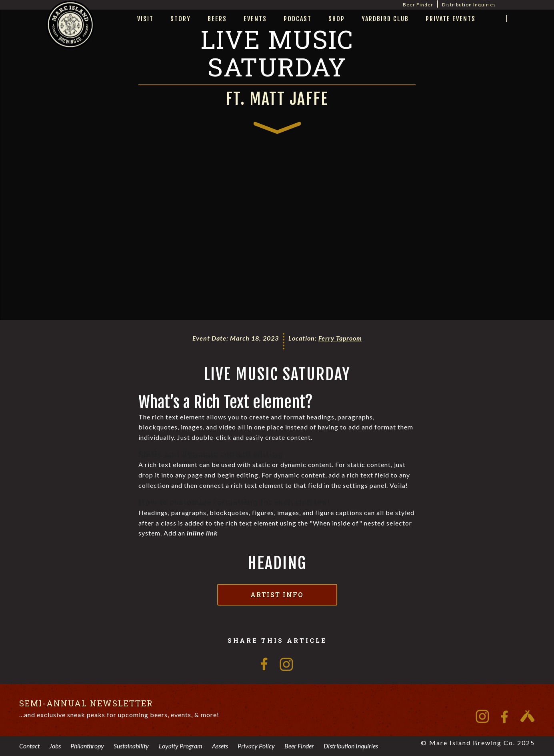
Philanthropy (87, 746)
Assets (220, 746)
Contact (29, 746)
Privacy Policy (256, 746)
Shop (337, 19)
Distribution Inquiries (469, 5)
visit (145, 19)
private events (451, 19)
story (181, 19)
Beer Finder (418, 5)
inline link (202, 533)
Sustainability (131, 746)
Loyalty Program (181, 746)
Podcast (298, 19)
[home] (70, 34)
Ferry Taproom (340, 338)
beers (217, 19)
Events (255, 19)
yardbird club (385, 19)
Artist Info (277, 595)
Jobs (55, 746)
